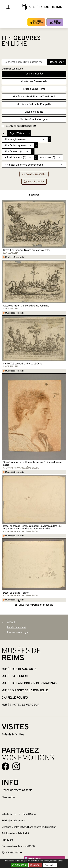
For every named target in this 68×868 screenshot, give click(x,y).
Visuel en (21, 126)
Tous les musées (34, 74)
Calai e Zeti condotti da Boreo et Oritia (23, 364)
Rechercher (57, 62)
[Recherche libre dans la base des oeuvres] (25, 62)
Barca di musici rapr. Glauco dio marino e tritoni (27, 250)
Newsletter (8, 797)
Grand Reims (29, 814)
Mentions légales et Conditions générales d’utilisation (29, 827)
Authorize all (20, 865)
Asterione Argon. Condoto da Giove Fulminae (26, 306)
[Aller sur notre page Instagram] (16, 766)
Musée (55, 22)
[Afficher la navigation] (8, 7)
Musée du (34, 104)
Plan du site (8, 840)
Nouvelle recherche (34, 174)
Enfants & (13, 735)
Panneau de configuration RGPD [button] (18, 846)
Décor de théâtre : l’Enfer (16, 593)
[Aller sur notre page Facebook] (5, 766)
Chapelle (34, 112)
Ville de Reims (9, 814)
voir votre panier (34, 182)
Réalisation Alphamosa (13, 821)
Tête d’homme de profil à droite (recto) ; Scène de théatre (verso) (32, 464)
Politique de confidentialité (15, 834)
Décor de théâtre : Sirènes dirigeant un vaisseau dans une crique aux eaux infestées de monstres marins (32, 527)
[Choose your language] (12, 853)
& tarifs (17, 790)
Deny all (36, 865)
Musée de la (34, 97)
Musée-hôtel (34, 120)
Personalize (50, 865)
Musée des (36, 22)
